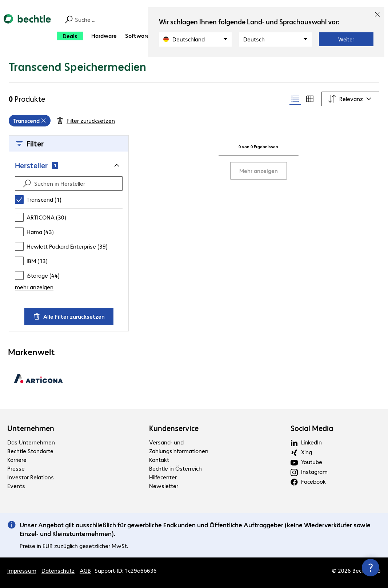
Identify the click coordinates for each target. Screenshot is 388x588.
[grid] (30, 121)
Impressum (22, 570)
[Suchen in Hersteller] (75, 184)
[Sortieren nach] (350, 99)
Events (16, 486)
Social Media (312, 428)
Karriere (17, 460)
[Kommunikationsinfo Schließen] (371, 568)
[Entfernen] (44, 121)
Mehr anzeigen (259, 171)
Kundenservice (174, 428)
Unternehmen (31, 428)
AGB (85, 570)
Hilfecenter (163, 477)
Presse (16, 468)
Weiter (346, 39)
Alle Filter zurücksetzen (69, 316)
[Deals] (70, 36)
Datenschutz (58, 570)
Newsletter (164, 486)
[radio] (295, 99)
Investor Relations (31, 477)
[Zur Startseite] (27, 29)
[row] (30, 121)
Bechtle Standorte (30, 451)
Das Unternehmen (31, 442)
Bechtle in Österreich (175, 468)
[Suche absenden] (27, 184)
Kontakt (159, 460)
